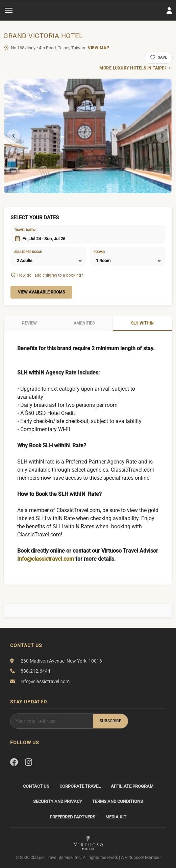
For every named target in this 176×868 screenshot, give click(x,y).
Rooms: (99, 252)
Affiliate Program (132, 786)
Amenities (84, 323)
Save (158, 58)
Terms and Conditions (118, 801)
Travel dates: (23, 230)
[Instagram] (29, 762)
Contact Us (36, 786)
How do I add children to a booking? (50, 275)
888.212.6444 (35, 671)
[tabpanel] (88, 136)
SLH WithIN (142, 323)
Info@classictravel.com (46, 559)
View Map (98, 48)
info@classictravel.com (45, 681)
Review (29, 323)
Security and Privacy (58, 801)
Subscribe (110, 721)
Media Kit (116, 817)
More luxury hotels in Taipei (132, 68)
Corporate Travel (80, 786)
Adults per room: (23, 252)
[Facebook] (14, 762)
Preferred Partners (72, 817)
